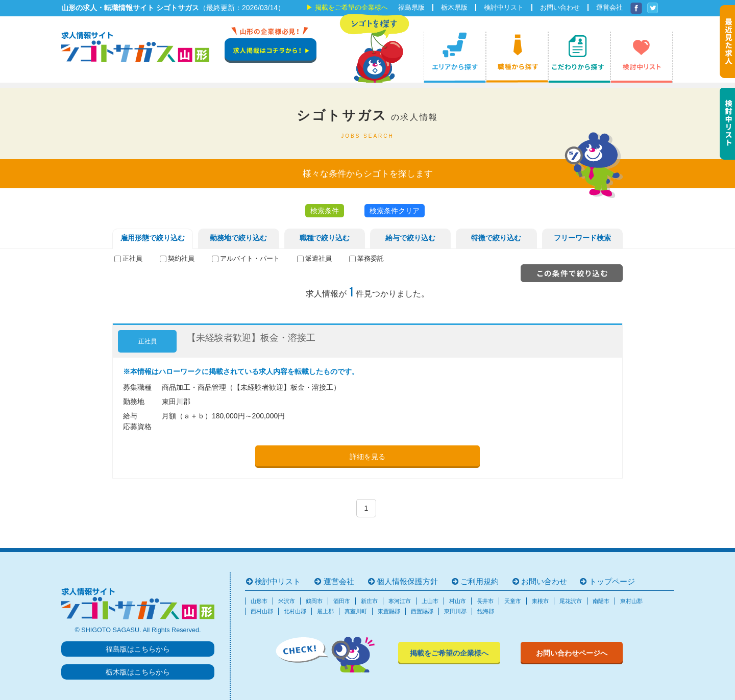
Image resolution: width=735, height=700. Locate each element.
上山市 (430, 601)
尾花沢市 (571, 601)
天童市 (513, 601)
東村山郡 (631, 601)
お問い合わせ (560, 7)
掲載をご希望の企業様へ (351, 7)
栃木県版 (454, 7)
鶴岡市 (314, 601)
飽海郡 (486, 611)
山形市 (259, 601)
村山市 (458, 601)
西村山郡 (262, 611)
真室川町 (356, 611)
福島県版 (411, 7)
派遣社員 (318, 259)
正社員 (132, 259)
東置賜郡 (389, 611)
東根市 (540, 601)
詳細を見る (367, 457)
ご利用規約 (480, 581)
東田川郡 (455, 611)
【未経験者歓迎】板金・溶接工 (251, 338)
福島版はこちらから (138, 649)
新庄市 (369, 601)
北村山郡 (295, 611)
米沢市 (287, 601)
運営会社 (609, 7)
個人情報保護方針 (407, 581)
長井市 (485, 601)
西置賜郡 (422, 611)
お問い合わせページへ (572, 653)
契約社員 (181, 259)
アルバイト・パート (250, 259)
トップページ (612, 581)
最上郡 (325, 611)
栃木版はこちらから (138, 672)
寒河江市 (400, 601)
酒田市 (342, 601)
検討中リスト (504, 7)
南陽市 (601, 601)
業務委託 (371, 259)
